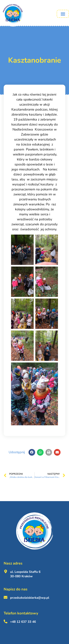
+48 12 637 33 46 (23, 622)
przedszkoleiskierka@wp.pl (30, 598)
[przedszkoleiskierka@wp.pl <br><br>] (6, 597)
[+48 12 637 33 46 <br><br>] (6, 621)
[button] (63, 14)
